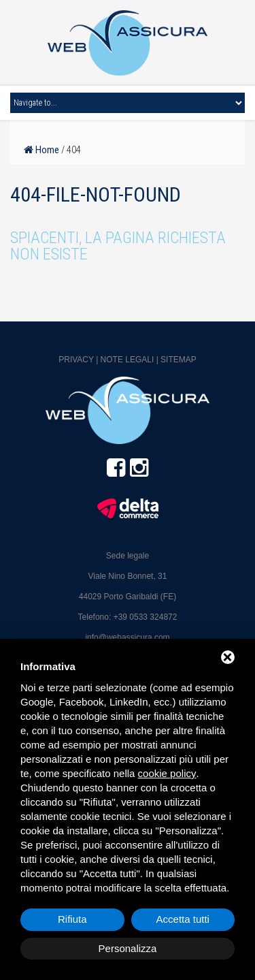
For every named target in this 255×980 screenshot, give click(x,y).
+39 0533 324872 (146, 617)
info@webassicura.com (127, 637)
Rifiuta (72, 919)
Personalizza (128, 948)
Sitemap (178, 360)
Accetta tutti (183, 919)
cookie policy (167, 773)
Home (41, 150)
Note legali (128, 360)
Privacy (76, 360)
